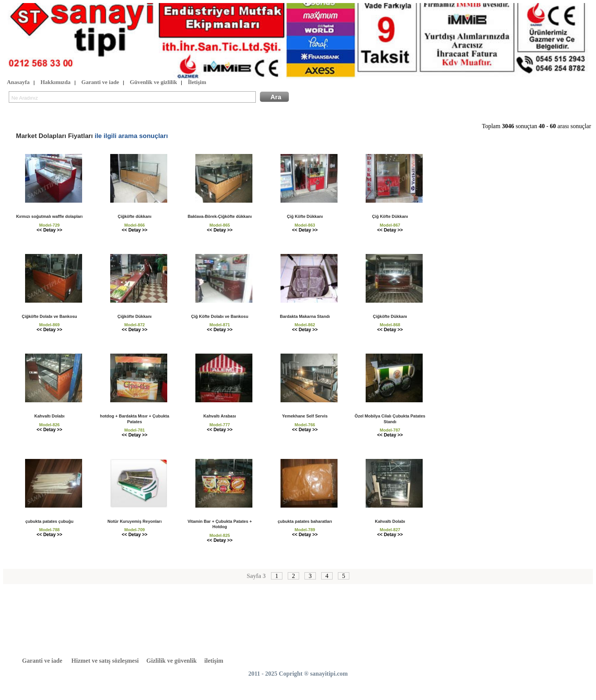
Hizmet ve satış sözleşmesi (105, 661)
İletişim (197, 83)
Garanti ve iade (100, 83)
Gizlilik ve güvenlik (171, 661)
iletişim (214, 661)
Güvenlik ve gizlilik (154, 83)
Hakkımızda (55, 83)
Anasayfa (18, 83)
